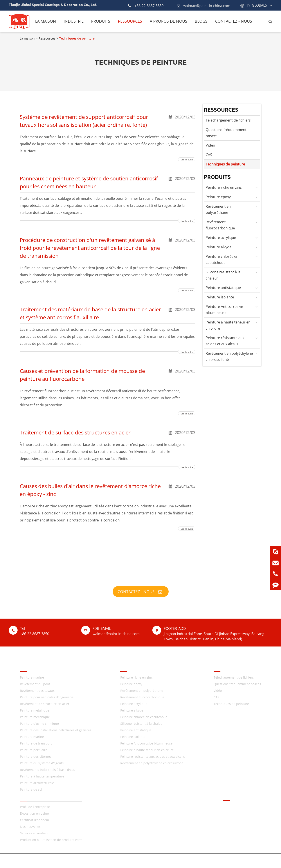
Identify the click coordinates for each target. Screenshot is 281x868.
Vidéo (210, 145)
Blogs (201, 21)
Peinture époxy (233, 197)
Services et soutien (34, 833)
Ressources (130, 21)
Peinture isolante (233, 297)
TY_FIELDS (30, 666)
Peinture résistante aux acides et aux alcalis (233, 340)
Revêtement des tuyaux (37, 691)
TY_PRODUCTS (135, 666)
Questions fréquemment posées (226, 133)
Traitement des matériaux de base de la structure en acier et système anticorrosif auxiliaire (108, 313)
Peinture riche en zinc (233, 187)
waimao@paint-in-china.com (204, 6)
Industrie (74, 21)
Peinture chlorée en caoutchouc (233, 259)
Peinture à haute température (42, 776)
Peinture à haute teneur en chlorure (233, 325)
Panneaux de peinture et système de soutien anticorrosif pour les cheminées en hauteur (108, 182)
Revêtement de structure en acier (45, 704)
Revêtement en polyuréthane (233, 209)
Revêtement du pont (35, 684)
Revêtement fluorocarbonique (233, 224)
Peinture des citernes (36, 756)
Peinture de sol (31, 789)
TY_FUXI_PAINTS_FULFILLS (141, 577)
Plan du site (156, 861)
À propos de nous (168, 21)
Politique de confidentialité (193, 861)
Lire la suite (187, 160)
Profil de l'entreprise (35, 807)
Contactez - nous (234, 21)
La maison (46, 21)
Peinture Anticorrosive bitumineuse (233, 309)
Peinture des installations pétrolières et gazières (56, 730)
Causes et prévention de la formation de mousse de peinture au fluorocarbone (108, 375)
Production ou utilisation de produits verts (51, 840)
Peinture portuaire (34, 750)
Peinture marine (32, 677)
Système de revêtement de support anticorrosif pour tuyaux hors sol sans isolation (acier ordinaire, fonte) (108, 121)
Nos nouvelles (30, 827)
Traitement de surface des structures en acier (108, 432)
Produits (101, 21)
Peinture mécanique (35, 717)
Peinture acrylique (233, 238)
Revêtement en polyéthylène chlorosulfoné (233, 356)
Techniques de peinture (77, 38)
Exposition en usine (34, 813)
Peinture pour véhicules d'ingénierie (47, 697)
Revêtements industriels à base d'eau (48, 770)
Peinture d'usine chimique (39, 724)
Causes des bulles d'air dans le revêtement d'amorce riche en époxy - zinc (108, 490)
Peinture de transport (36, 743)
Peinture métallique (35, 710)
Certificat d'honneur (35, 820)
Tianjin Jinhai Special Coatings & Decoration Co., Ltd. (78, 861)
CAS (209, 155)
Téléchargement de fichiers (228, 120)
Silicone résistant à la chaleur (233, 275)
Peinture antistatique (233, 288)
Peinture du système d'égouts (42, 763)
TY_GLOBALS (257, 5)
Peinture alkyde (233, 247)
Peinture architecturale (37, 783)
